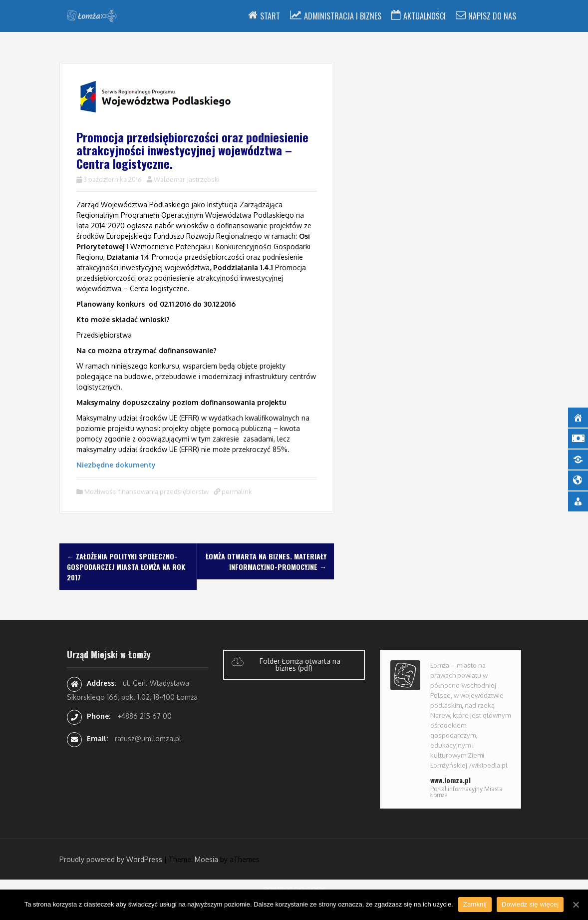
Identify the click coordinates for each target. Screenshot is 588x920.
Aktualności (425, 16)
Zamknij (475, 904)
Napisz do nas (492, 16)
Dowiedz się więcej (530, 904)
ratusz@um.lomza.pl (148, 738)
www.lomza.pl (450, 780)
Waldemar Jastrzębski (187, 179)
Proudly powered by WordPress (111, 859)
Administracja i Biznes (343, 16)
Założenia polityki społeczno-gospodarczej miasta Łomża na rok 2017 (126, 567)
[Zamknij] (576, 905)
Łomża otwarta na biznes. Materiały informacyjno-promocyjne (266, 561)
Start (270, 16)
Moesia (206, 859)
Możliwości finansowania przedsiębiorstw (147, 491)
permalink (236, 491)
